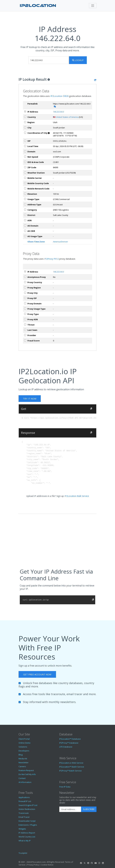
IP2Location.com (38, 862)
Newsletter (24, 762)
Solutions (23, 747)
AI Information (25, 782)
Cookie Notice (47, 865)
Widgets (22, 829)
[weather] (25, 172)
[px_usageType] (25, 309)
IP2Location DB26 (59, 96)
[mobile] (25, 178)
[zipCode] (25, 167)
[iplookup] (48, 60)
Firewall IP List (25, 801)
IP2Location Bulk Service (77, 496)
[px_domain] (25, 303)
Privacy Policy (33, 865)
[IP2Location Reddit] (88, 863)
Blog (21, 755)
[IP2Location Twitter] (85, 863)
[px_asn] (25, 319)
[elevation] (25, 194)
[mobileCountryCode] (25, 183)
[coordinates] (25, 133)
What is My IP (25, 841)
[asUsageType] (25, 236)
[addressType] (25, 204)
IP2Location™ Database (70, 739)
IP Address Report (27, 833)
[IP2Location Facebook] (81, 863)
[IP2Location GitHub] (92, 863)
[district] (25, 215)
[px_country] (25, 282)
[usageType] (25, 199)
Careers (22, 766)
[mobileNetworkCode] (25, 188)
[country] (25, 117)
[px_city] (25, 293)
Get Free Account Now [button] (37, 674)
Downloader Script (27, 821)
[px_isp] (25, 298)
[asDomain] (25, 225)
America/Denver (60, 242)
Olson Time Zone (36, 242)
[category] (25, 210)
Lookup (78, 60)
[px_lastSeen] (25, 330)
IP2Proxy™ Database (69, 743)
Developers (24, 751)
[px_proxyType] (25, 314)
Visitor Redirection (27, 809)
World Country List (27, 837)
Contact (22, 778)
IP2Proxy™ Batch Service (70, 771)
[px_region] (25, 287)
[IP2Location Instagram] (99, 863)
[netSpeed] (25, 157)
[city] (25, 127)
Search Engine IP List (28, 805)
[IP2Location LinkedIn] (103, 863)
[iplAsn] (25, 220)
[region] (25, 122)
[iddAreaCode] (25, 162)
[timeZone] (25, 146)
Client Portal (24, 739)
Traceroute (24, 813)
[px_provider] (25, 335)
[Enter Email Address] (70, 809)
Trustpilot (23, 853)
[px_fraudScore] (25, 340)
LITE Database (66, 747)
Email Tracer (24, 817)
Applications (24, 797)
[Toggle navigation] (93, 6)
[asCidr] (25, 231)
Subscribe (89, 809)
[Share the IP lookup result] (95, 80)
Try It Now (30, 399)
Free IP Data (65, 787)
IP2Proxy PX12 (51, 259)
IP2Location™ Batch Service (72, 767)
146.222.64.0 (58, 112)
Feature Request (26, 770)
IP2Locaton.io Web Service (71, 763)
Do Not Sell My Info (27, 774)
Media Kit (23, 759)
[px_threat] (25, 324)
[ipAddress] (25, 111)
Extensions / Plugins (28, 825)
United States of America (67, 117)
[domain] (25, 151)
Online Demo (25, 743)
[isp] (25, 141)
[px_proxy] (25, 277)
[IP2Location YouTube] (96, 863)
